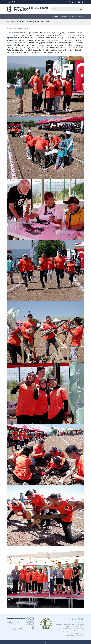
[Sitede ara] (65, 9)
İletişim (80, 16)
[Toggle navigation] (11, 2)
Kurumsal (55, 16)
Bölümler (64, 16)
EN (21, 2)
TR (19, 2)
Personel (72, 16)
